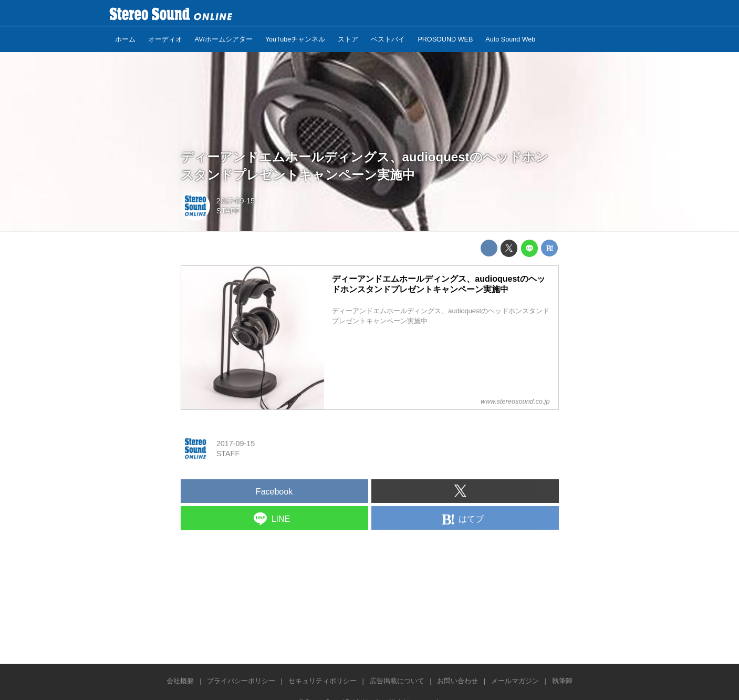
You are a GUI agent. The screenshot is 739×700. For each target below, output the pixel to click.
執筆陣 (562, 681)
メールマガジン (515, 681)
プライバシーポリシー (241, 681)
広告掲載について (397, 681)
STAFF (228, 211)
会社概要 (180, 681)
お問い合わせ (457, 681)
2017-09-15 (236, 201)
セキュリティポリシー (322, 681)
